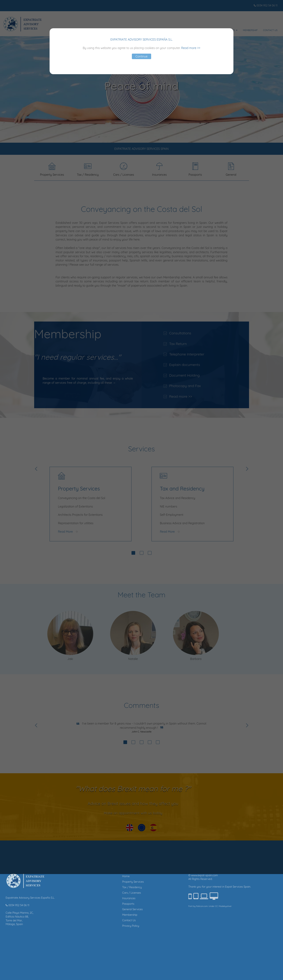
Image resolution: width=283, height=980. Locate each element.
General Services (105, 909)
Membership (102, 915)
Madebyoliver (198, 906)
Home (98, 876)
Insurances (101, 898)
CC (189, 906)
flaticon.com (175, 906)
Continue (142, 56)
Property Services (106, 882)
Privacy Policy (103, 926)
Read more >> (191, 48)
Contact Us (101, 920)
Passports (101, 904)
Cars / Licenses (104, 893)
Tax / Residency (105, 887)
